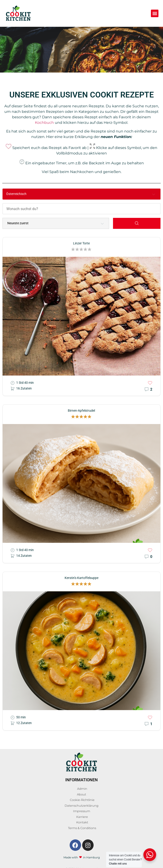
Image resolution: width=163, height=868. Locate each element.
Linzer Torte (81, 242)
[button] (155, 13)
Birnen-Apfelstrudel (81, 410)
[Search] (137, 222)
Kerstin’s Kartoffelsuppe (81, 577)
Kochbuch (44, 123)
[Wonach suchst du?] (81, 208)
